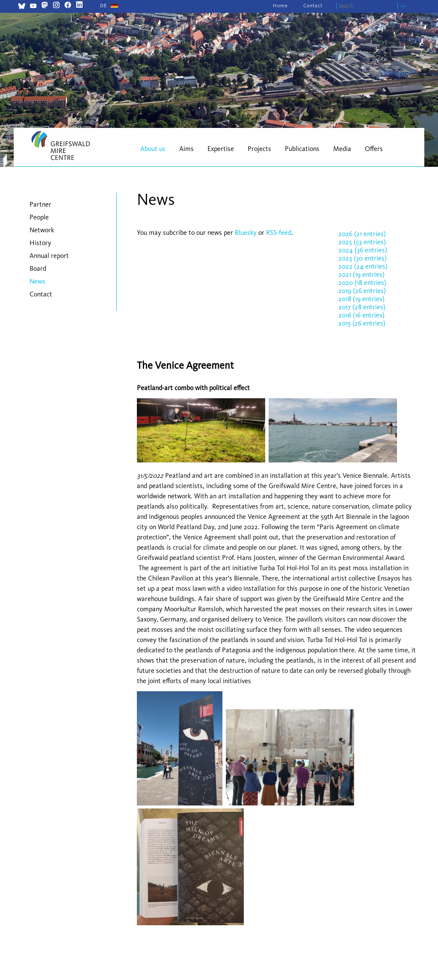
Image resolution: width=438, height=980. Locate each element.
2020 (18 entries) (362, 283)
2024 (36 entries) (363, 250)
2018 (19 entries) (361, 299)
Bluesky (247, 232)
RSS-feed (279, 232)
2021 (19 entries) (361, 274)
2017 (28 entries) (362, 307)
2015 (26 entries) (362, 323)
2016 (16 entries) (361, 315)
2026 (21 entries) (362, 234)
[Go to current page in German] (104, 6)
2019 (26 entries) (362, 291)
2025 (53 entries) (362, 242)
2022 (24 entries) (363, 266)
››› (403, 6)
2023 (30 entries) (363, 258)
